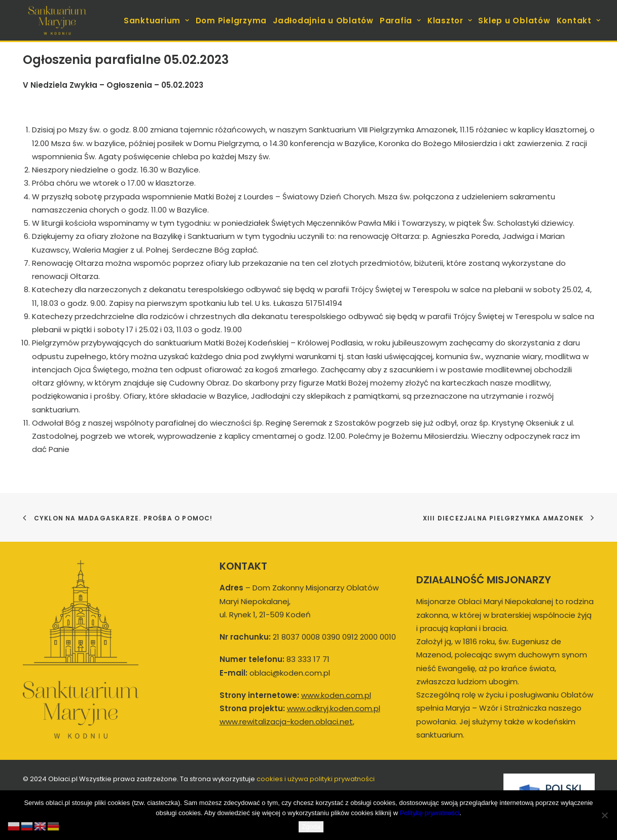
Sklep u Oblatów (514, 21)
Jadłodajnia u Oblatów (323, 21)
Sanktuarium (157, 21)
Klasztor (450, 21)
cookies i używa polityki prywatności (316, 779)
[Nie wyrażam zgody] (604, 815)
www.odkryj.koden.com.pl (334, 708)
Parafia (401, 21)
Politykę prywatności (429, 813)
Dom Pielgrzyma (231, 21)
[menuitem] (158, 20)
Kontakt (579, 21)
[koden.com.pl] (57, 20)
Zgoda (311, 827)
